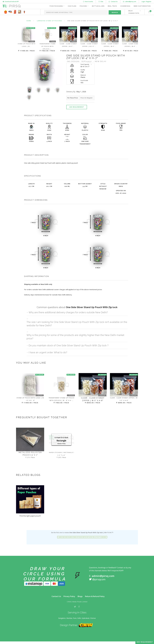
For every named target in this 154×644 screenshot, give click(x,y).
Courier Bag (125, 6)
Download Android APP (11, 2)
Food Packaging (56, 6)
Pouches (83, 6)
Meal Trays (112, 6)
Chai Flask (72, 6)
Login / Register (146, 2)
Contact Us (113, 2)
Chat (101, 2)
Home (29, 21)
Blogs (80, 596)
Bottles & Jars (98, 6)
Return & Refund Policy (95, 596)
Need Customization (142, 6)
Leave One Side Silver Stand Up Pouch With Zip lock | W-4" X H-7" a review (82, 537)
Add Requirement (77, 107)
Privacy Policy (69, 596)
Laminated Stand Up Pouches (49, 21)
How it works (88, 2)
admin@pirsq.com (130, 2)
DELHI (134, 12)
